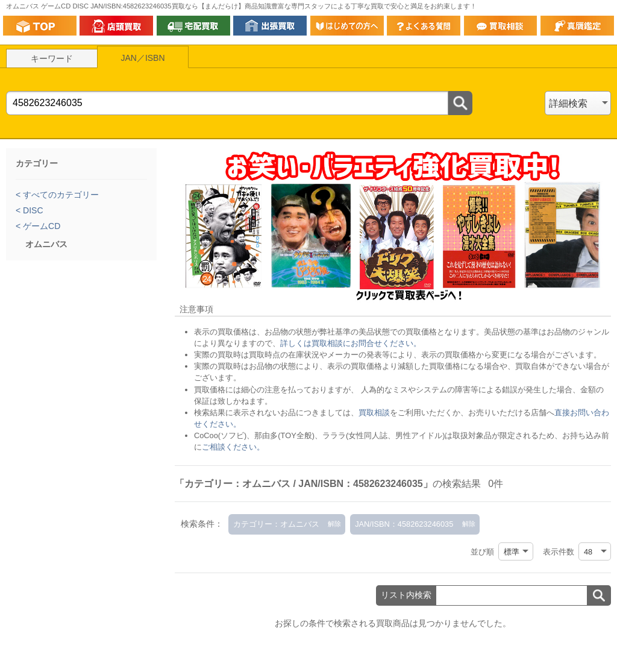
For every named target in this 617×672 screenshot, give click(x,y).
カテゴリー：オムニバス (276, 524)
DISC (32, 210)
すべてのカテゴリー (60, 195)
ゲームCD (40, 226)
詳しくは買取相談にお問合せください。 (351, 343)
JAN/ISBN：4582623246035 (404, 524)
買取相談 (374, 413)
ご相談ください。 (233, 447)
